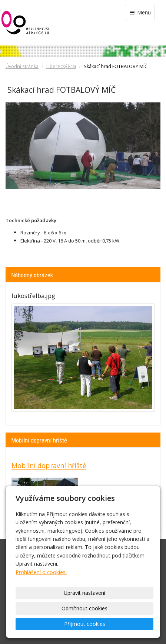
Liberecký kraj (61, 66)
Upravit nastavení (84, 593)
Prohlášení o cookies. (41, 572)
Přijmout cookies (85, 624)
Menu (140, 12)
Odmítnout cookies (84, 608)
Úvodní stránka (22, 66)
